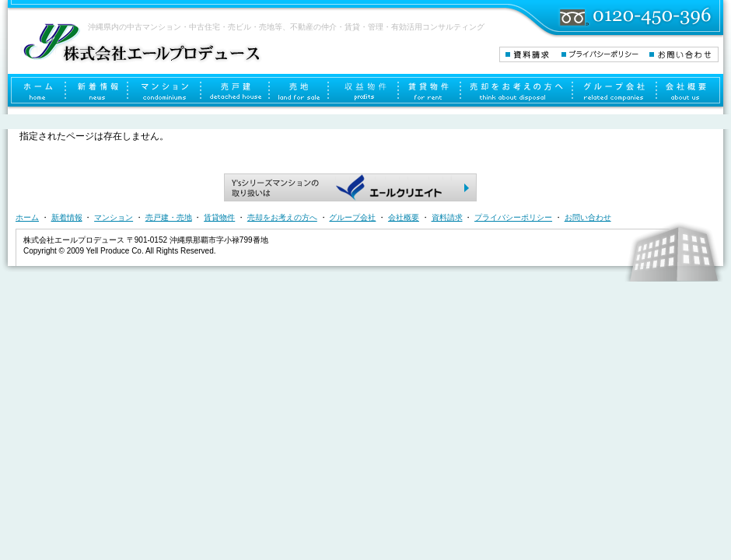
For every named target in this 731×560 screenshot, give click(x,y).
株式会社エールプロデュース (141, 42)
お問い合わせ (684, 54)
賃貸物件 (430, 92)
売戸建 (236, 92)
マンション (165, 92)
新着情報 (97, 92)
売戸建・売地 (169, 217)
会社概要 (690, 92)
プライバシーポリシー (605, 54)
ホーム (37, 92)
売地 (299, 92)
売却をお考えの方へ (517, 92)
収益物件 (364, 92)
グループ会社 (615, 92)
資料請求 (530, 54)
